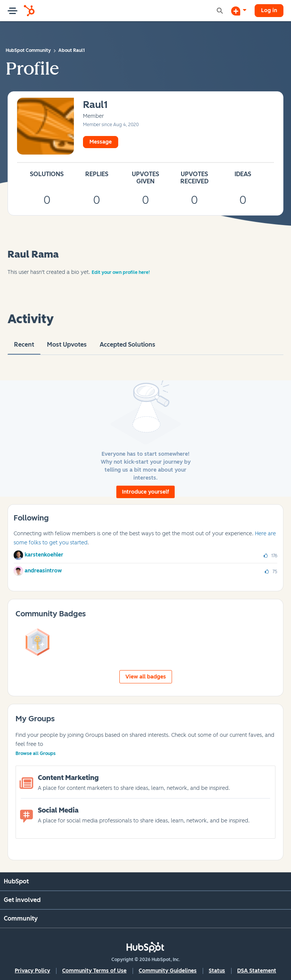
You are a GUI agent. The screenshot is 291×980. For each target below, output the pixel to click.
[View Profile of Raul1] (95, 105)
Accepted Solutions (128, 348)
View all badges (146, 677)
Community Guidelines (168, 971)
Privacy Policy (32, 971)
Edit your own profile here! (121, 272)
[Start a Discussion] (239, 11)
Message (101, 142)
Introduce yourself (145, 492)
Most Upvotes (67, 348)
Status (217, 971)
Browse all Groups (36, 753)
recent (24, 348)
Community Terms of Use (94, 971)
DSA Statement (257, 971)
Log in (269, 10)
